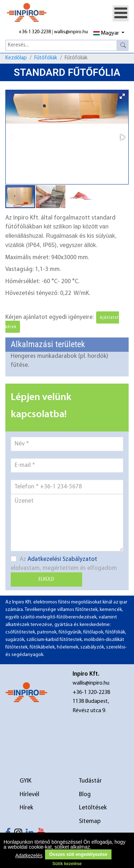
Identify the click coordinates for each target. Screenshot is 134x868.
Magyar (106, 33)
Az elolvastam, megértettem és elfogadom (64, 564)
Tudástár (90, 781)
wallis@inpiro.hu (71, 32)
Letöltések (93, 808)
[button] (122, 96)
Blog (85, 795)
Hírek (26, 808)
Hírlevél (29, 795)
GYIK (26, 781)
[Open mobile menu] (121, 13)
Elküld (46, 579)
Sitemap (90, 821)
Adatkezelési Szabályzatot (62, 559)
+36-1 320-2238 (35, 32)
